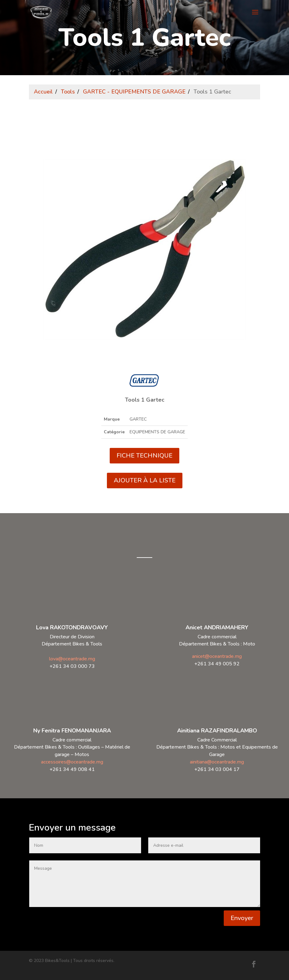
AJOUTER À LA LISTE (145, 480)
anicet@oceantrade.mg (217, 656)
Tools (68, 92)
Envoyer (242, 918)
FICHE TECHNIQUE (144, 456)
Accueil (43, 92)
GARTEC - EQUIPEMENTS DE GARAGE (134, 92)
